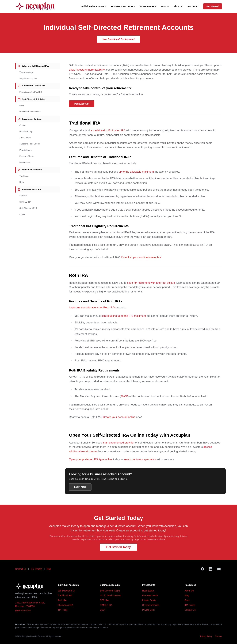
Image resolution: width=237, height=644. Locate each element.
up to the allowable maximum (136, 172)
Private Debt (148, 610)
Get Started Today (118, 547)
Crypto (23, 125)
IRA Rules (63, 610)
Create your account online (119, 417)
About (178, 6)
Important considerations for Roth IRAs (92, 308)
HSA (165, 6)
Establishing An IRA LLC (31, 92)
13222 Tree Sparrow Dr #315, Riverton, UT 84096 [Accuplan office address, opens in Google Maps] (30, 604)
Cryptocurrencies (151, 605)
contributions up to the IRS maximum (124, 316)
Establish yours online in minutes (141, 257)
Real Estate (25, 162)
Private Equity (26, 131)
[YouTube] (219, 569)
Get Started (212, 6)
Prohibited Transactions (30, 112)
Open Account (82, 104)
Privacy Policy (206, 636)
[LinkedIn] (211, 569)
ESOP (22, 214)
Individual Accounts (94, 6)
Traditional (24, 176)
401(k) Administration (111, 595)
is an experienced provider (118, 443)
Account (193, 6)
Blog (49, 569)
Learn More (80, 487)
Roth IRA (62, 600)
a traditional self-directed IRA (108, 131)
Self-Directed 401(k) (110, 591)
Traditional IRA (65, 595)
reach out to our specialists (140, 459)
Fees (187, 600)
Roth (22, 182)
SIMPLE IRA (25, 202)
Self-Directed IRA (66, 591)
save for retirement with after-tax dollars (151, 283)
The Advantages (27, 72)
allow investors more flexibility (87, 70)
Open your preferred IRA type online (91, 459)
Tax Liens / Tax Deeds (30, 144)
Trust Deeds (25, 138)
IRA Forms (190, 605)
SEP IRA (24, 196)
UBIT (22, 105)
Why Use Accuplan (28, 78)
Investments (149, 6)
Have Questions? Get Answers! (118, 39)
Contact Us (21, 569)
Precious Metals (27, 156)
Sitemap (218, 636)
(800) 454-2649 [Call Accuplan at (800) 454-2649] (23, 610)
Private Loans (26, 150)
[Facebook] (202, 569)
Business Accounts (124, 6)
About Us (189, 591)
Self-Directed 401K (28, 208)
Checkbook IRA (65, 605)
